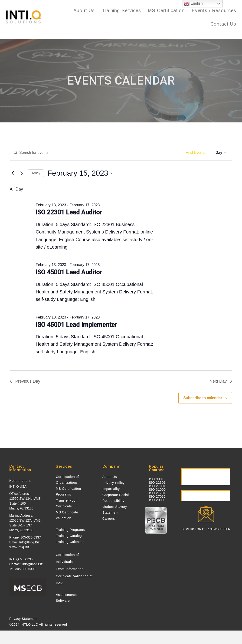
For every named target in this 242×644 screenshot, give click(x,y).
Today (36, 173)
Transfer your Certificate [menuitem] (66, 503)
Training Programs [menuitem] (70, 530)
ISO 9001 (156, 479)
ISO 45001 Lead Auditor (69, 272)
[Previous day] (13, 173)
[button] (206, 477)
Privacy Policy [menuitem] (114, 483)
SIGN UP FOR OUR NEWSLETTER (206, 529)
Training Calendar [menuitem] (70, 542)
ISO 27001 (157, 486)
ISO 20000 (157, 500)
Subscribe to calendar (203, 398)
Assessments (66, 595)
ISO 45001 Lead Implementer (76, 325)
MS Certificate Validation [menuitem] (67, 515)
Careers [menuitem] (109, 519)
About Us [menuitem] (110, 477)
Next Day (221, 381)
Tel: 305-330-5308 (22, 569)
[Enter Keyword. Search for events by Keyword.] (95, 153)
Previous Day (25, 381)
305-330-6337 (31, 537)
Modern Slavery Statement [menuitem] (115, 510)
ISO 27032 (157, 496)
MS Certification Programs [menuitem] (68, 491)
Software (63, 601)
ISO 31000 (157, 490)
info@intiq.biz (29, 542)
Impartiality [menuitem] (111, 489)
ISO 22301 (157, 483)
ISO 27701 (157, 493)
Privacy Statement (23, 619)
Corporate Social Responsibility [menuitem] (116, 498)
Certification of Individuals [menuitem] (67, 558)
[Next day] (22, 173)
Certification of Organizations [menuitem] (67, 480)
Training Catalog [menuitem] (69, 536)
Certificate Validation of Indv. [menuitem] (74, 580)
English (193, 4)
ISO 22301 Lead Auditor (69, 212)
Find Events (195, 153)
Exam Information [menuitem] (70, 569)
